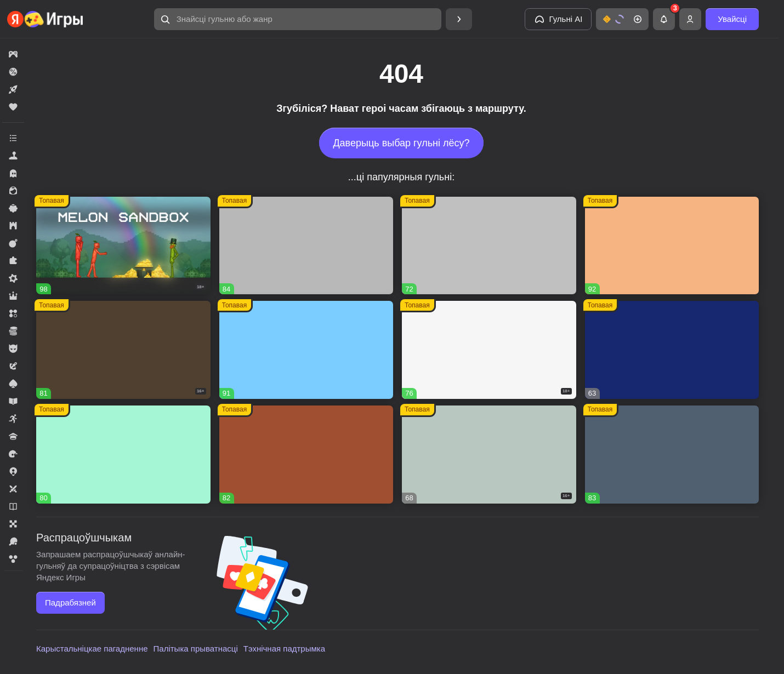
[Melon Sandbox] (123, 246)
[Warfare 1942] (489, 350)
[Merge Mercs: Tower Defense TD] (672, 350)
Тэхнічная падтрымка (284, 649)
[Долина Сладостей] (306, 455)
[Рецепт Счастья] (306, 350)
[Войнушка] (489, 246)
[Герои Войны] (489, 455)
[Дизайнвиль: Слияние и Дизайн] (123, 455)
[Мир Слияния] (672, 455)
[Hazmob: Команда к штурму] (123, 350)
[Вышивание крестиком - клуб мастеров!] (306, 246)
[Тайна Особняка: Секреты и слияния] (672, 246)
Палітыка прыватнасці (196, 649)
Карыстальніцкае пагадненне (92, 649)
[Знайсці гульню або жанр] (298, 19)
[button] (298, 19)
